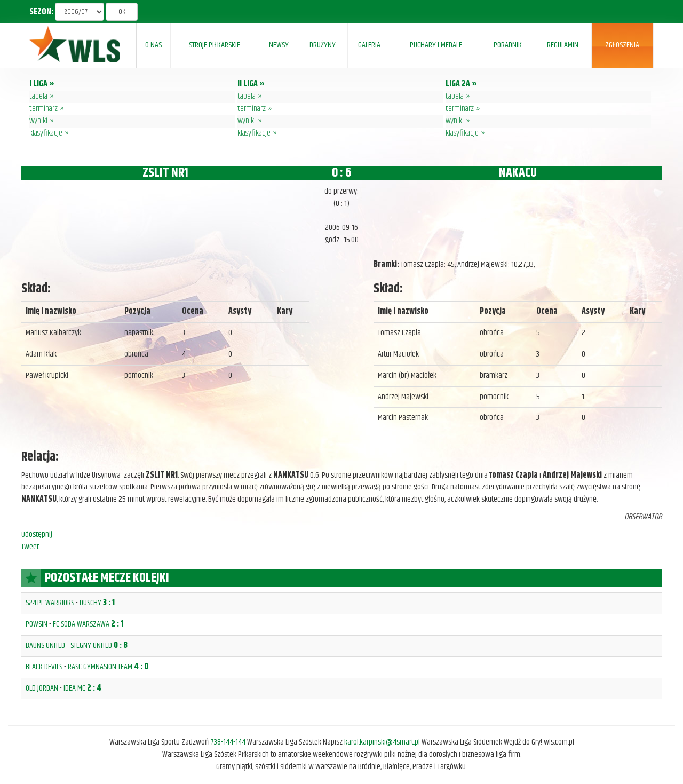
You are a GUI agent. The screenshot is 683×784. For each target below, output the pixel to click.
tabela (38, 96)
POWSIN (37, 624)
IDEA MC (74, 688)
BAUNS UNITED (45, 646)
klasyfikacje (46, 133)
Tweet (30, 547)
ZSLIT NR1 (165, 173)
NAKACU (518, 173)
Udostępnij (37, 534)
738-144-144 (228, 742)
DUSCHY (90, 603)
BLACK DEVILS (44, 667)
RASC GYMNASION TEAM (100, 667)
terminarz (43, 109)
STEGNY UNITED (91, 646)
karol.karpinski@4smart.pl (382, 742)
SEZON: (41, 13)
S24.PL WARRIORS (50, 603)
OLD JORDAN (42, 688)
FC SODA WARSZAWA (81, 624)
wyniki (38, 121)
